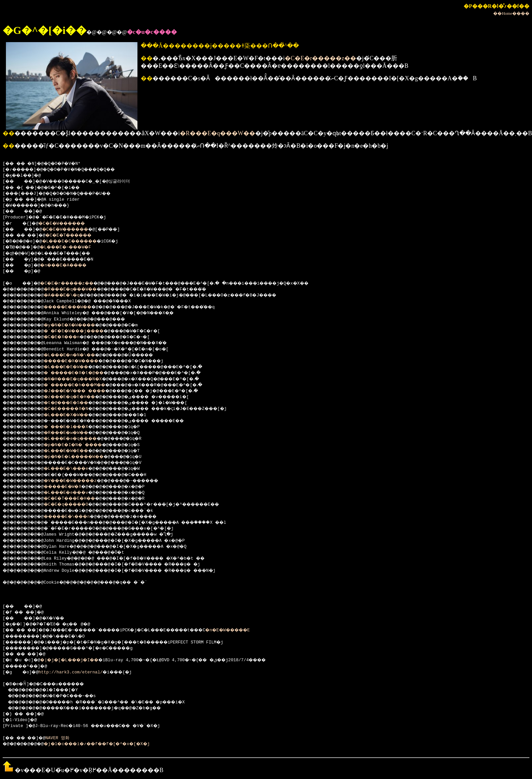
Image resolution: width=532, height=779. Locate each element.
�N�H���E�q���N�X (82, 379)
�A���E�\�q (69, 295)
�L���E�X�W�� (74, 415)
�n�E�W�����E (262, 630)
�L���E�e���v (74, 493)
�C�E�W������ (68, 224)
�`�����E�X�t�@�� (83, 373)
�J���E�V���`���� (85, 391)
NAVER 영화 (63, 738)
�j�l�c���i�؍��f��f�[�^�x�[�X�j (109, 744)
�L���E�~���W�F (73, 247)
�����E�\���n (76, 517)
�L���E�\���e (74, 469)
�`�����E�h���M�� (85, 385)
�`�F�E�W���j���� (83, 331)
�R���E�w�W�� (74, 433)
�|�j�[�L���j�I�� (77, 660)
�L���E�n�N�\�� (78, 355)
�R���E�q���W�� (218, 133)
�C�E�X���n (69, 337)
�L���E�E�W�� (74, 367)
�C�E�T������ (78, 236)
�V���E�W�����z (79, 481)
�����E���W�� (77, 307)
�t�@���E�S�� (74, 403)
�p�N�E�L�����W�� (83, 457)
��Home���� (511, 13)
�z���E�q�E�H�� (78, 397)
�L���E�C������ (78, 241)
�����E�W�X (71, 487)
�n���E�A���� (71, 265)
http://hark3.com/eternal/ (73, 672)
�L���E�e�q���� (79, 439)
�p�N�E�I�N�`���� (82, 445)
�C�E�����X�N (74, 409)
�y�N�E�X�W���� (78, 325)
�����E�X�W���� (81, 361)
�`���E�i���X (74, 427)
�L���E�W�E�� (74, 451)
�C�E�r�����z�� (320, 58)
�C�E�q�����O (74, 505)
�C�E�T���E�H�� (78, 499)
